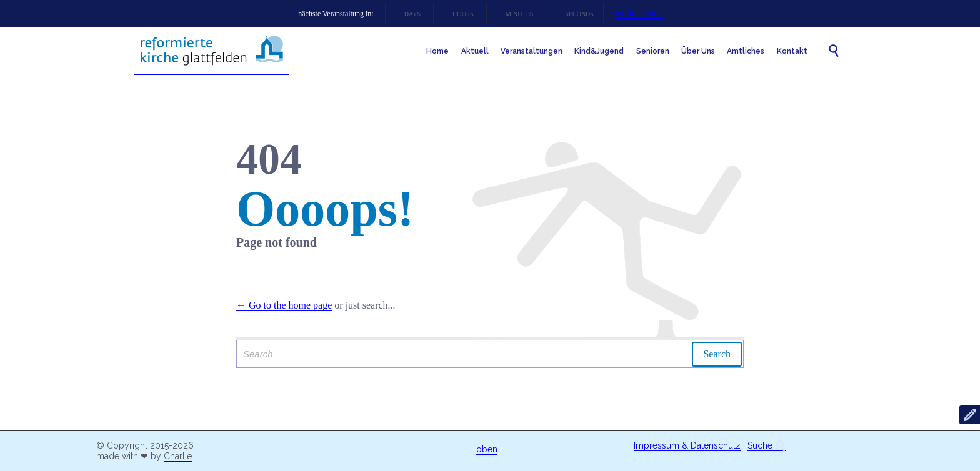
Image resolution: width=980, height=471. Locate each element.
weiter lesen (639, 13)
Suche (767, 446)
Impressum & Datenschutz (687, 445)
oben (487, 449)
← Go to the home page (284, 305)
